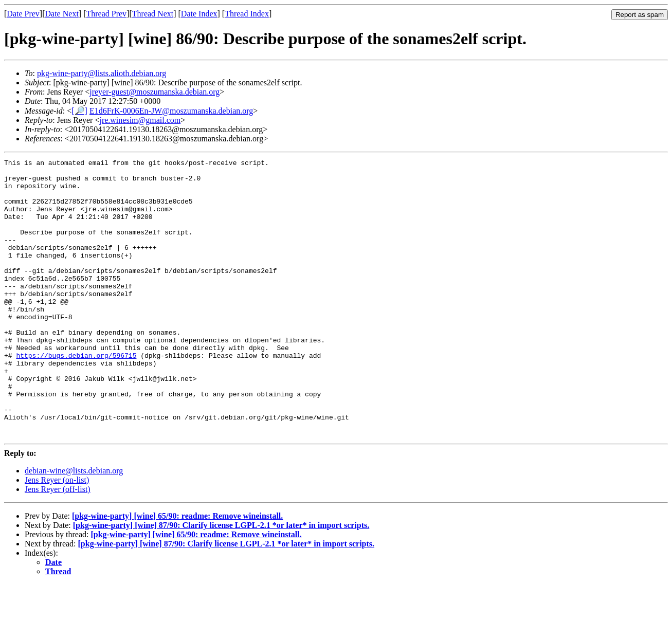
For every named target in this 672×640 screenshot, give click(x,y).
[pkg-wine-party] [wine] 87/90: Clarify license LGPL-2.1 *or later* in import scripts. (221, 581)
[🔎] (79, 111)
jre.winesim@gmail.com (140, 120)
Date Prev (23, 14)
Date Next (62, 14)
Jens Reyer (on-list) (57, 535)
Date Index (199, 14)
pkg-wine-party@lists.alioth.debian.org (102, 73)
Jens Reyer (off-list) (58, 545)
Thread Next (153, 14)
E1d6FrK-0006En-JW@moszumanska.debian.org (171, 111)
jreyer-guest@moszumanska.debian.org (155, 92)
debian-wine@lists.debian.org (74, 526)
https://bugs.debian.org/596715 (76, 395)
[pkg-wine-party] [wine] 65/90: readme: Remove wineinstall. (177, 571)
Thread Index (247, 14)
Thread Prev (106, 14)
